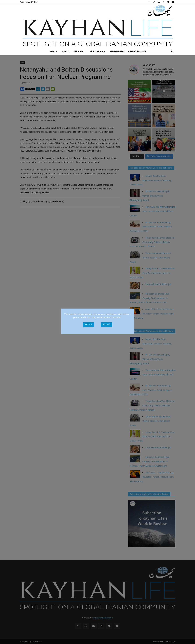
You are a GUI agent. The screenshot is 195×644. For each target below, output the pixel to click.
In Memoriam (117, 51)
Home (53, 51)
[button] (172, 51)
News (66, 51)
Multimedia (98, 51)
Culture (80, 51)
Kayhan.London (137, 51)
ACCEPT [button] (106, 325)
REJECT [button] (88, 325)
